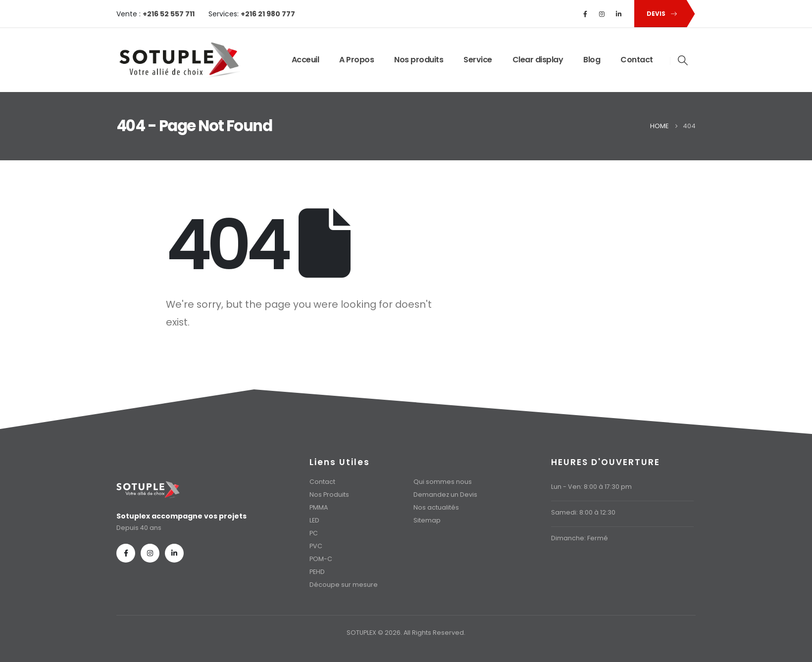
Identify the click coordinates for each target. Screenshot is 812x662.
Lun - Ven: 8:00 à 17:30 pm (591, 487)
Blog (592, 60)
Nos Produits (329, 495)
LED (314, 520)
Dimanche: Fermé (580, 538)
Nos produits (419, 60)
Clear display (538, 60)
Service (478, 60)
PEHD (317, 572)
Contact (637, 60)
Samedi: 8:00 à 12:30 (583, 512)
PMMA (319, 507)
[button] (660, 14)
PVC (316, 546)
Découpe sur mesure (344, 585)
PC (314, 533)
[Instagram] (602, 14)
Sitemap (427, 520)
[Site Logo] (178, 60)
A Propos (356, 60)
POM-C (321, 559)
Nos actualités (436, 507)
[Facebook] (585, 14)
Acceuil (305, 60)
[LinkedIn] (619, 14)
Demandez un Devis (445, 495)
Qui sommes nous (443, 482)
